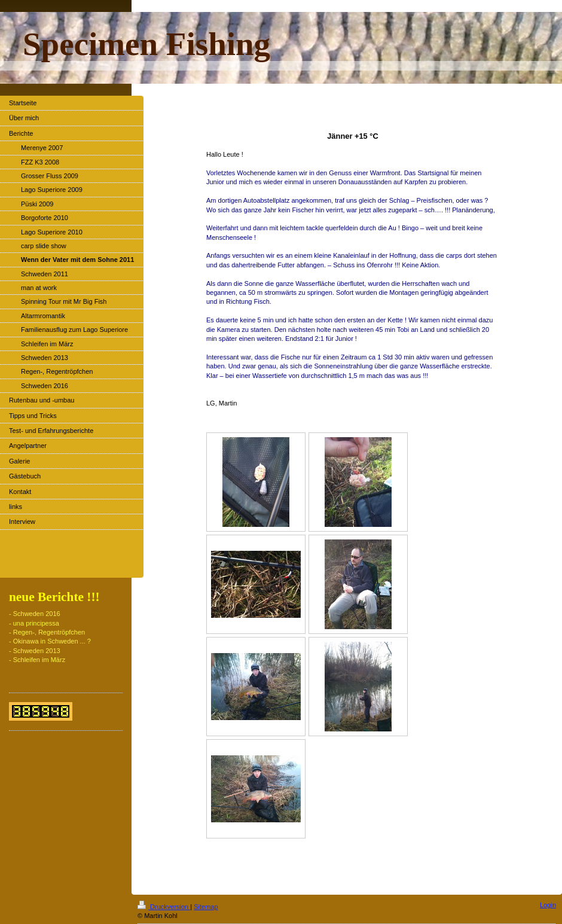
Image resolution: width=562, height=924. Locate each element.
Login (548, 905)
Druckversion (164, 907)
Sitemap (206, 907)
